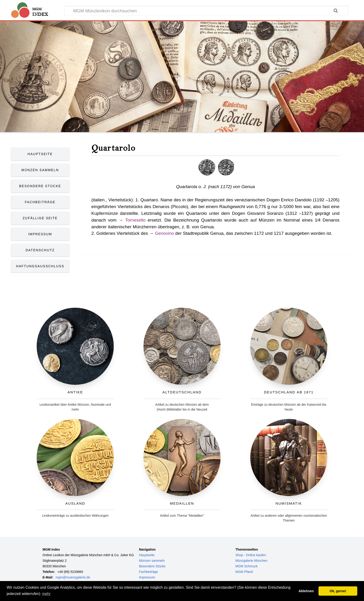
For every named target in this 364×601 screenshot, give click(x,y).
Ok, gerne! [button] (338, 591)
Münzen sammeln (152, 561)
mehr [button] (46, 594)
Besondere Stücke (40, 186)
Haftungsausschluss (40, 266)
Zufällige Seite (40, 218)
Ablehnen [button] (306, 591)
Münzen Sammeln (40, 170)
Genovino (164, 233)
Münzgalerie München (251, 561)
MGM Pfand (244, 572)
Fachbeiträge (40, 202)
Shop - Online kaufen (251, 555)
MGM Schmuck (247, 566)
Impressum (40, 234)
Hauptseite (40, 154)
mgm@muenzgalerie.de (73, 577)
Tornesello (135, 220)
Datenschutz (40, 250)
